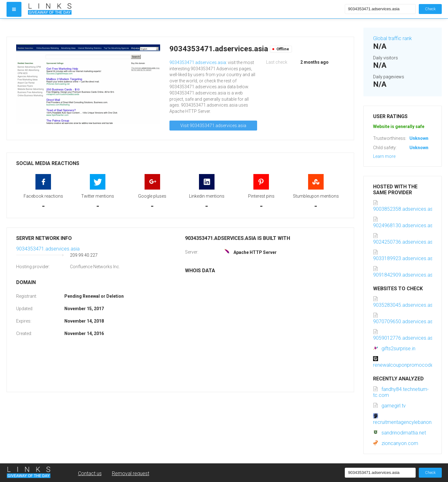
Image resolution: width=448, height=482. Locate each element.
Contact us (90, 473)
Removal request (131, 473)
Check (430, 9)
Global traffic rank (393, 38)
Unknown (419, 138)
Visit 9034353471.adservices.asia (213, 126)
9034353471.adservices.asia (198, 62)
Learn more (384, 156)
